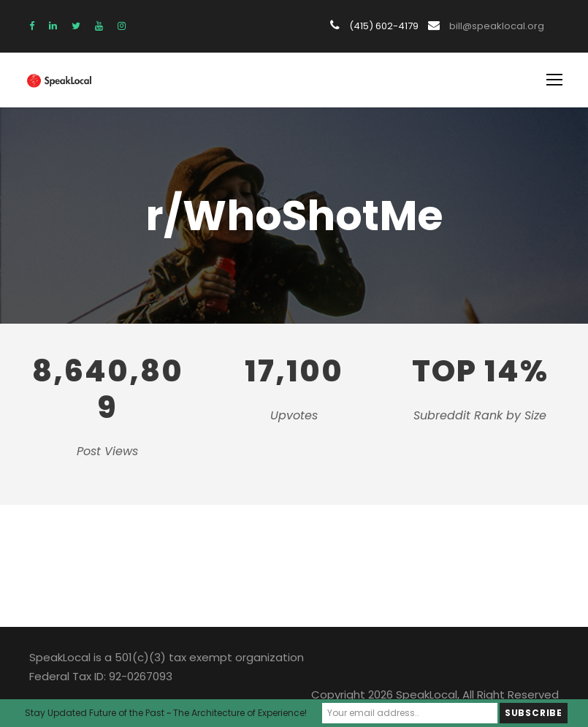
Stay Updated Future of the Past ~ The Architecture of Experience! (168, 713)
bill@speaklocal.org (498, 26)
